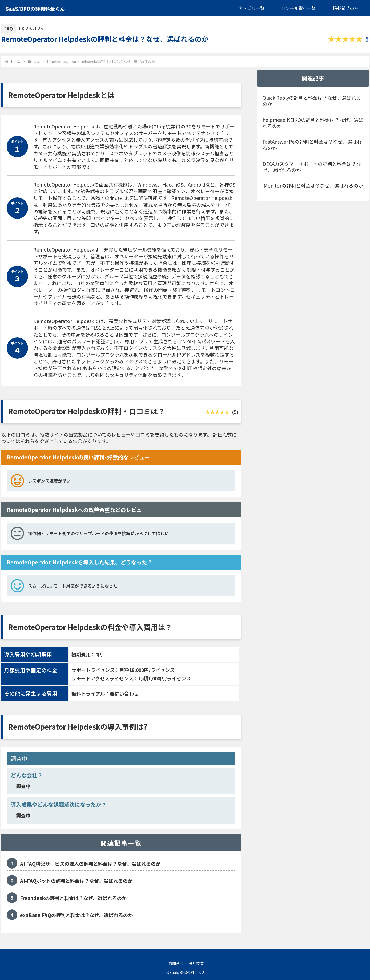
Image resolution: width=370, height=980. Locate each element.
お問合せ (176, 963)
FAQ (9, 29)
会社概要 (196, 963)
